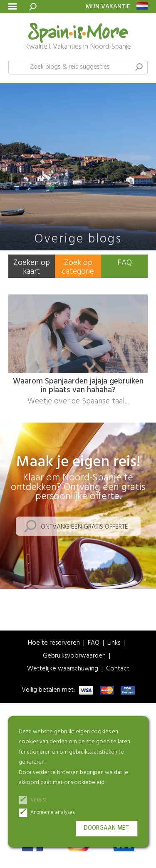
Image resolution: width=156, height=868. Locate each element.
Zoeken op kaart (32, 267)
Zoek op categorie (78, 267)
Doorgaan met (106, 828)
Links (114, 643)
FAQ (125, 263)
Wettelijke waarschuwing (63, 669)
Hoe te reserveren (54, 643)
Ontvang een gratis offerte (84, 527)
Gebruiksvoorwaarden (74, 656)
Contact (118, 669)
